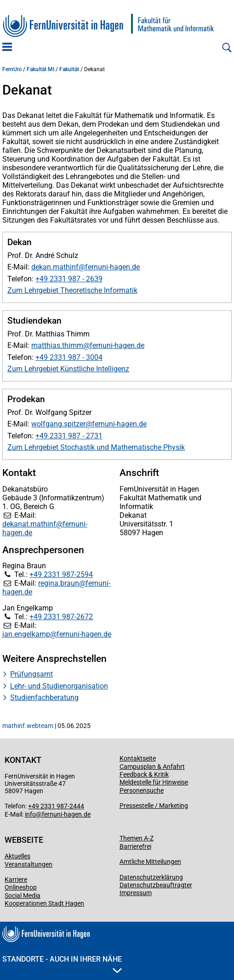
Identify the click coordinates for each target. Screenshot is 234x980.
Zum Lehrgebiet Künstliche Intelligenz (68, 369)
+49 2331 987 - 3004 (69, 357)
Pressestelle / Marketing (154, 806)
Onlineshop (21, 887)
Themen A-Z (137, 838)
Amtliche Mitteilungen (150, 862)
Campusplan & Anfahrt (152, 767)
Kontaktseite (138, 758)
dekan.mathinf (55, 267)
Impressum (136, 893)
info (30, 814)
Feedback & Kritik (144, 774)
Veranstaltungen (29, 864)
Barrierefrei (135, 846)
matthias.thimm (57, 345)
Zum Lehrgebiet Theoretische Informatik (72, 290)
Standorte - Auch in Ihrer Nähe (62, 964)
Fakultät (69, 69)
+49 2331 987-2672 (61, 617)
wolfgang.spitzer (58, 424)
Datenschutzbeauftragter (156, 885)
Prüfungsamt (31, 674)
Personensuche (142, 790)
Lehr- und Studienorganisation (59, 686)
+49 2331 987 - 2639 (69, 279)
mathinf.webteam (28, 726)
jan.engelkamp (26, 634)
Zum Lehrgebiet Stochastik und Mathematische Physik (96, 447)
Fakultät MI (40, 69)
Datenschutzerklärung (151, 877)
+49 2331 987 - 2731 (69, 436)
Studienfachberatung (44, 697)
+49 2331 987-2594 (61, 574)
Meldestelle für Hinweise (154, 782)
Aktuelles (17, 856)
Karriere (16, 879)
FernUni (12, 69)
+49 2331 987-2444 (56, 806)
